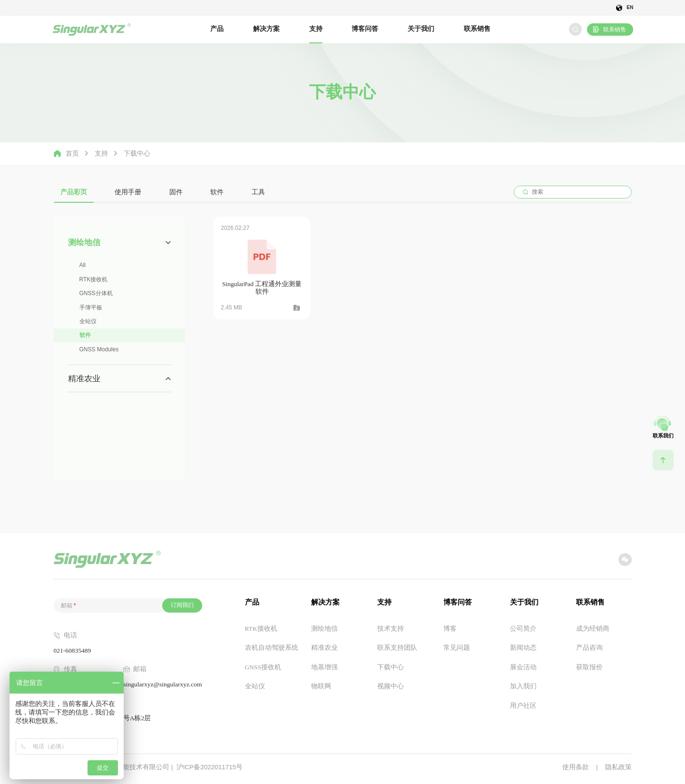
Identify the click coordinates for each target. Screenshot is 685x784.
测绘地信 (324, 629)
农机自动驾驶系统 (272, 648)
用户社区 (523, 706)
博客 (450, 629)
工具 (258, 192)
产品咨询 (589, 648)
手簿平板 (91, 308)
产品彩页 (74, 192)
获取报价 (589, 667)
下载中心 (137, 154)
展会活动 (523, 667)
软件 (217, 192)
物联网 (321, 686)
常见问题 (457, 648)
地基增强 (324, 667)
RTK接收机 (94, 279)
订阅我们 (182, 605)
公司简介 (523, 629)
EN (630, 8)
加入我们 (523, 686)
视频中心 (391, 686)
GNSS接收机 (263, 667)
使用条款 (576, 767)
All (83, 265)
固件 (176, 192)
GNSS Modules (99, 349)
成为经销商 (593, 629)
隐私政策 (618, 767)
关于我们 (421, 29)
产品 (217, 29)
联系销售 (477, 29)
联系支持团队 (397, 648)
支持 (316, 29)
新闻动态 (523, 648)
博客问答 (365, 29)
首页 (67, 154)
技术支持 (391, 629)
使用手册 (128, 192)
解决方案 (266, 29)
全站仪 (88, 321)
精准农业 (324, 648)
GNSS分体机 (96, 293)
